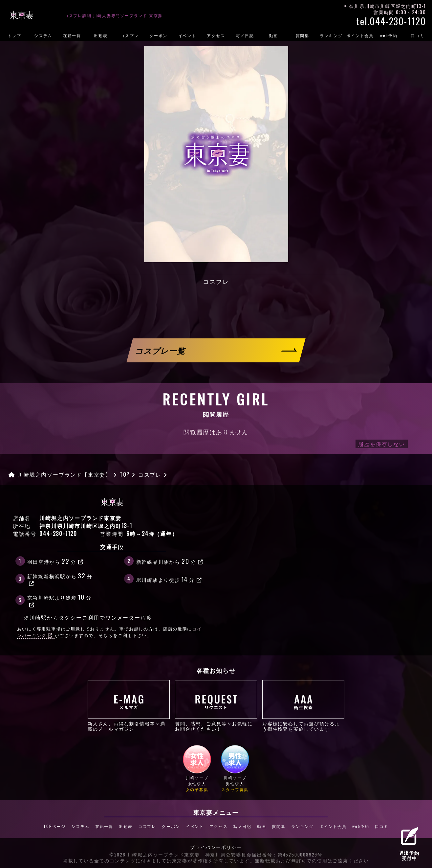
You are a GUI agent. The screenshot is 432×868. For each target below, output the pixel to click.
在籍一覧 (72, 35)
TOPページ (54, 826)
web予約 (389, 35)
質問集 (302, 35)
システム (43, 35)
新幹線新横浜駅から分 (60, 579)
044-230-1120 (58, 534)
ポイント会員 (360, 35)
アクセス (216, 35)
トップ (14, 35)
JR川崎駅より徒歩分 (169, 579)
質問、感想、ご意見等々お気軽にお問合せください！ (216, 706)
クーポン (158, 35)
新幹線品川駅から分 (170, 561)
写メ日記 (245, 35)
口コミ (382, 826)
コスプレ (130, 35)
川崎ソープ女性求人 (197, 768)
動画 (274, 35)
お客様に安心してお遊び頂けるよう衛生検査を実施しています (303, 706)
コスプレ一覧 (161, 350)
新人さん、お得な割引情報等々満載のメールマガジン (129, 706)
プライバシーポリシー (216, 847)
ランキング (331, 35)
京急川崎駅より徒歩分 (59, 600)
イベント (187, 35)
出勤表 (101, 35)
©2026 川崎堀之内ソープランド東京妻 (155, 855)
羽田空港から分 (55, 561)
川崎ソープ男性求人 (235, 768)
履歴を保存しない (381, 444)
